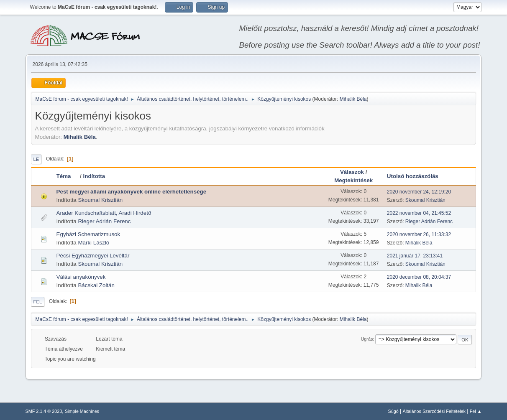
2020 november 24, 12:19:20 (419, 192)
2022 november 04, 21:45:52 (419, 213)
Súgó (393, 411)
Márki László (93, 243)
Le (36, 159)
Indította (94, 176)
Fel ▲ (476, 411)
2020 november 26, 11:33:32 (419, 234)
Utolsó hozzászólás (413, 176)
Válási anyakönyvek (81, 277)
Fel (38, 302)
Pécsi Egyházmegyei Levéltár (93, 256)
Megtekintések (353, 180)
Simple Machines (82, 411)
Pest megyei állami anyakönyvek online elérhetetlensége (132, 192)
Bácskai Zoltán (96, 285)
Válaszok (352, 172)
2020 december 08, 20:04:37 (419, 277)
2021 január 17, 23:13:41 (415, 256)
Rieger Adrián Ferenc (104, 221)
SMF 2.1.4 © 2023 (44, 411)
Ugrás (367, 339)
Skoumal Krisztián (100, 200)
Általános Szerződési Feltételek (434, 411)
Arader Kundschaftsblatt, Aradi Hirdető (104, 213)
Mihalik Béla (353, 99)
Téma (68, 176)
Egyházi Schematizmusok (88, 234)
